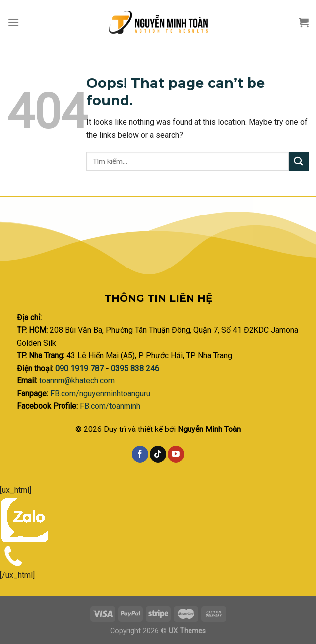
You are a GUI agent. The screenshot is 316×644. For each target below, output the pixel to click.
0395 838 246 (135, 368)
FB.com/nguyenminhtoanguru (100, 394)
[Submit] (299, 161)
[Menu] (13, 22)
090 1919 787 (80, 368)
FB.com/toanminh (110, 406)
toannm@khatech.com (77, 381)
